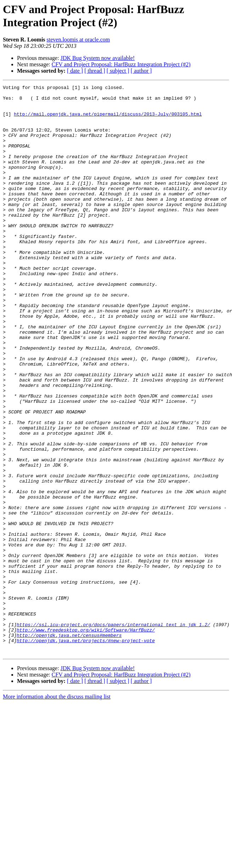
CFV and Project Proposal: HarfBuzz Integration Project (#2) (121, 64)
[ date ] (75, 71)
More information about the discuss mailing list (57, 810)
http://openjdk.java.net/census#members (69, 746)
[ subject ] (118, 71)
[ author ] (141, 71)
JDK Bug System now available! (98, 58)
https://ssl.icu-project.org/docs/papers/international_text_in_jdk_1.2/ (113, 733)
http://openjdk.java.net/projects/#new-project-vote (86, 752)
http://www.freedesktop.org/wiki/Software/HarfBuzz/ (86, 739)
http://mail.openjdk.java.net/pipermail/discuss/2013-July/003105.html (108, 120)
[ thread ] (95, 71)
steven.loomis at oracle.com (78, 40)
